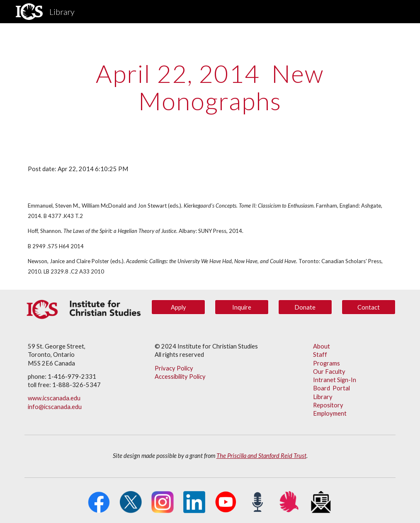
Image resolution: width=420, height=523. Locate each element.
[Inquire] (242, 307)
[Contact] (369, 307)
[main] (210, 87)
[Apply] (178, 307)
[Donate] (305, 307)
